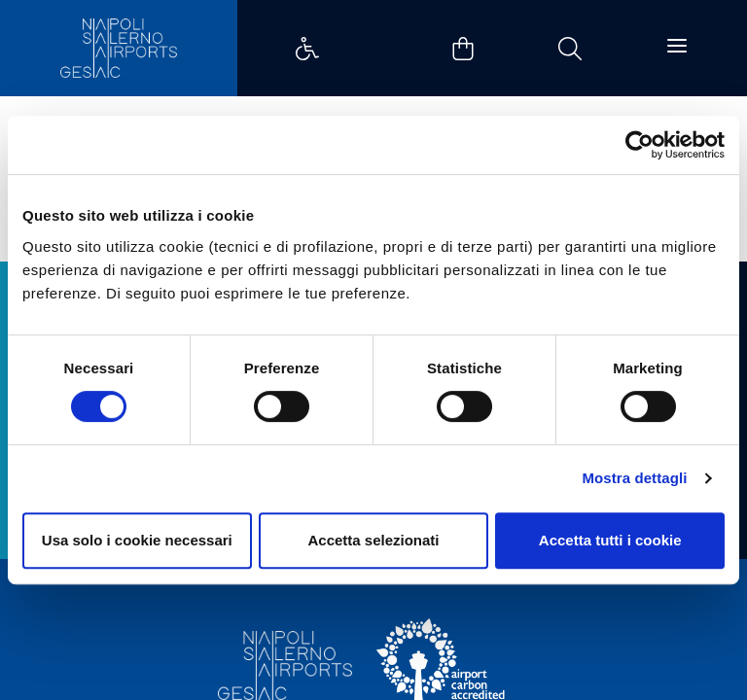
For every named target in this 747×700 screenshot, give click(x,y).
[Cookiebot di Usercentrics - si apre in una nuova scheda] (640, 145)
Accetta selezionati (373, 540)
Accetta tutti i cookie (610, 540)
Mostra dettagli (634, 478)
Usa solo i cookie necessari (137, 540)
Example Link (307, 49)
